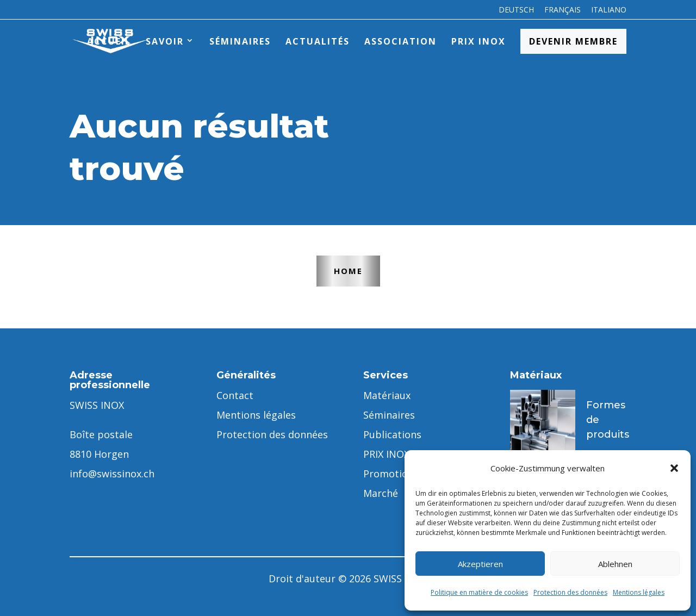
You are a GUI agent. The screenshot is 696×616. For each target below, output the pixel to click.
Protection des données (570, 592)
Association (400, 41)
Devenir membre (573, 41)
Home (348, 271)
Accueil (109, 41)
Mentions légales (639, 592)
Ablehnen (615, 564)
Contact (235, 395)
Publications (392, 434)
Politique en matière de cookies (479, 592)
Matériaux (387, 395)
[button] (674, 468)
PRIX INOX (478, 41)
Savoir (165, 41)
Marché (381, 493)
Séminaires (240, 41)
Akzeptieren (480, 564)
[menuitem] (516, 13)
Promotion (389, 474)
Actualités (318, 41)
